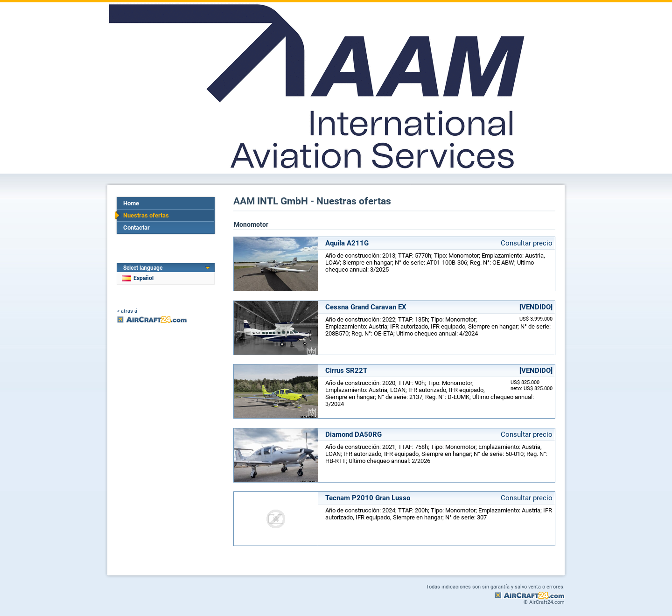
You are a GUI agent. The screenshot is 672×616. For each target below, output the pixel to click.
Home (131, 203)
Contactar (136, 227)
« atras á (127, 311)
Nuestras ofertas (146, 215)
